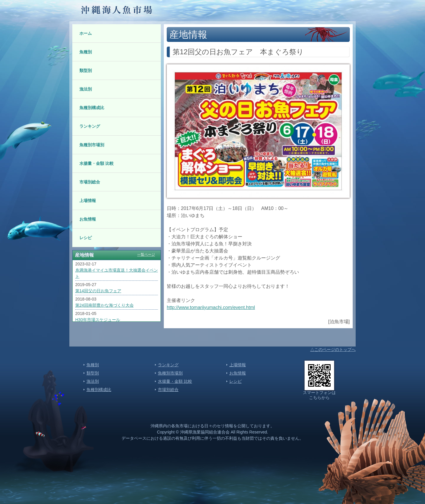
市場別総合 (90, 182)
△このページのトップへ (333, 349)
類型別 (86, 70)
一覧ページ (146, 255)
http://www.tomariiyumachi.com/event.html (211, 307)
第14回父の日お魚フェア (98, 291)
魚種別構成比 (92, 108)
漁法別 (86, 89)
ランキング (90, 126)
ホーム (86, 33)
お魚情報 (88, 219)
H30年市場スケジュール (98, 320)
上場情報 (88, 201)
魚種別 (86, 52)
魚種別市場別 (92, 145)
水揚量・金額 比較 (97, 163)
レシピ (86, 238)
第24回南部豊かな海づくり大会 (104, 305)
